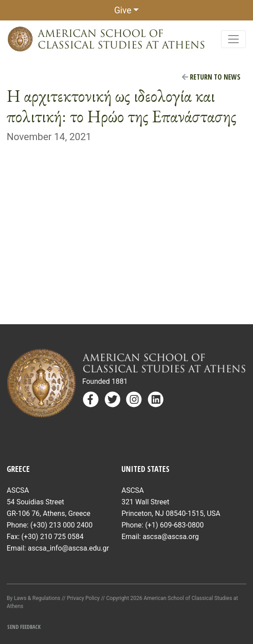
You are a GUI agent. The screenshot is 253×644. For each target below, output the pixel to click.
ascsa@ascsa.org (171, 537)
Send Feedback (24, 627)
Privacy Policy (83, 598)
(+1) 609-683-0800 (174, 525)
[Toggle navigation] (233, 39)
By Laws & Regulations (34, 598)
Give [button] (123, 10)
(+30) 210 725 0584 (52, 537)
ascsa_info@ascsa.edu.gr (68, 548)
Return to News (211, 77)
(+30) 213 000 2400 (61, 525)
